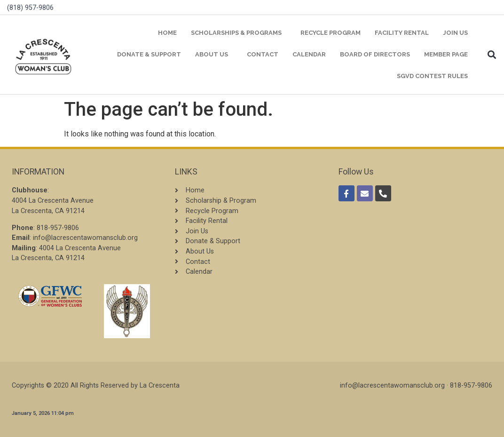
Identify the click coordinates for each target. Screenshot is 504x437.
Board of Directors (375, 54)
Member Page (446, 54)
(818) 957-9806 (30, 8)
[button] (492, 55)
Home (167, 33)
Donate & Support (149, 54)
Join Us (455, 33)
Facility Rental (402, 33)
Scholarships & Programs (239, 33)
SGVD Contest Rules (432, 76)
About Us (214, 55)
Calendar (309, 54)
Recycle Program (331, 33)
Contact (263, 54)
